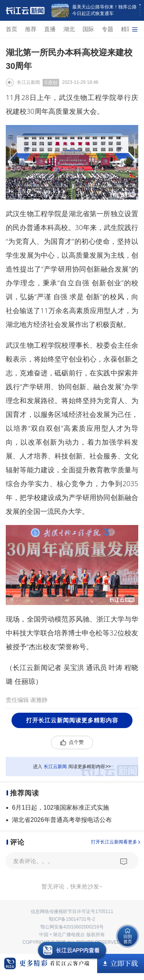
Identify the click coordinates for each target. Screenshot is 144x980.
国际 (88, 29)
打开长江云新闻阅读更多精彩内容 (72, 720)
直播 (50, 29)
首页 (12, 29)
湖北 (69, 29)
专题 (108, 29)
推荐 (31, 29)
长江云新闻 (28, 82)
